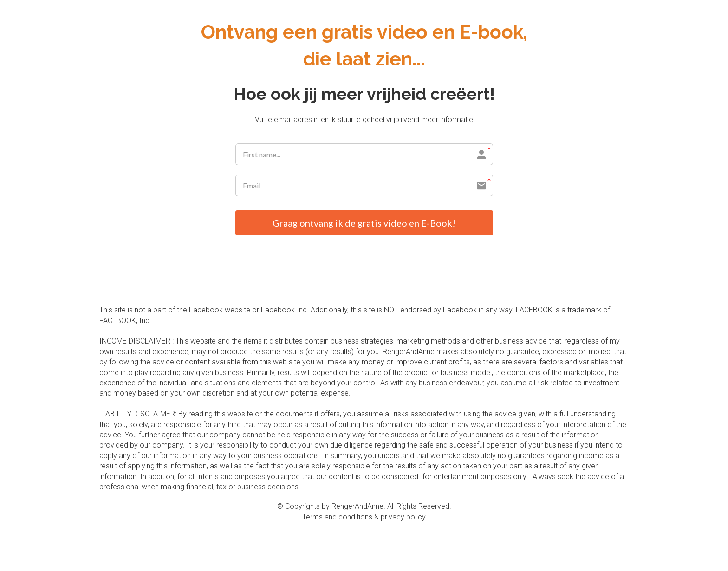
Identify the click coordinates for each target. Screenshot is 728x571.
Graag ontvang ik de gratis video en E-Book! (364, 223)
